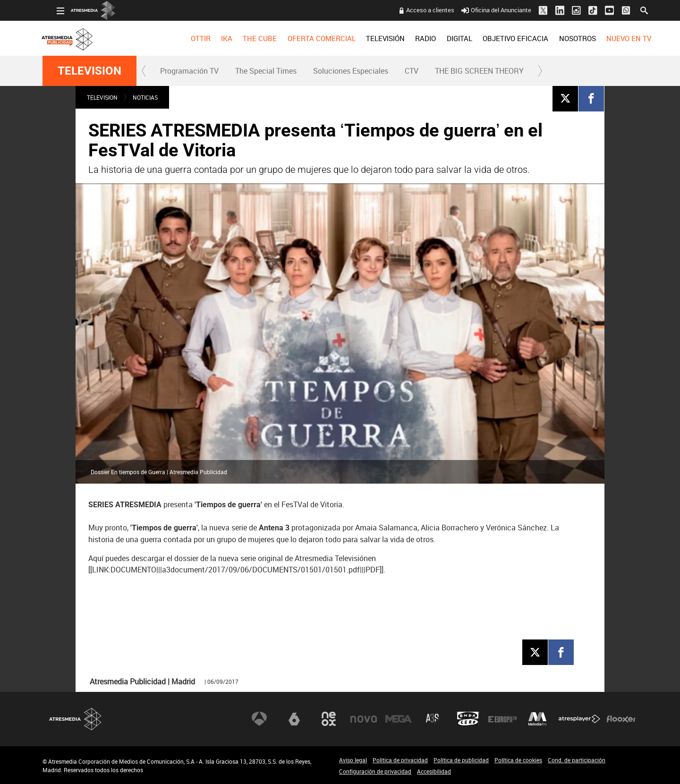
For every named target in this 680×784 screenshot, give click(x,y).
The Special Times (266, 71)
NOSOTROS (563, 38)
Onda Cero (468, 719)
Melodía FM (537, 719)
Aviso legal (353, 760)
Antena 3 (259, 719)
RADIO (411, 38)
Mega (399, 719)
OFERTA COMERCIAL (307, 38)
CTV (412, 71)
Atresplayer (579, 719)
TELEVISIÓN (371, 38)
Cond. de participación (577, 760)
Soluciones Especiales (351, 71)
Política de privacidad (400, 760)
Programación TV (189, 71)
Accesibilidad (434, 771)
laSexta (294, 719)
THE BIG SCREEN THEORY (479, 71)
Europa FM (502, 719)
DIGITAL (445, 38)
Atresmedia (76, 719)
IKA (212, 38)
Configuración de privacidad (375, 771)
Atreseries (433, 719)
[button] (144, 71)
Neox (329, 719)
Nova (364, 719)
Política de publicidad (461, 760)
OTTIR (186, 38)
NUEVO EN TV (615, 38)
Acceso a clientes (416, 10)
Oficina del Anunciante (482, 10)
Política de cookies (518, 760)
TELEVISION (89, 71)
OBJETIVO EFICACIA (501, 38)
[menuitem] (186, 38)
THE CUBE (246, 38)
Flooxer (621, 719)
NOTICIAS (145, 97)
